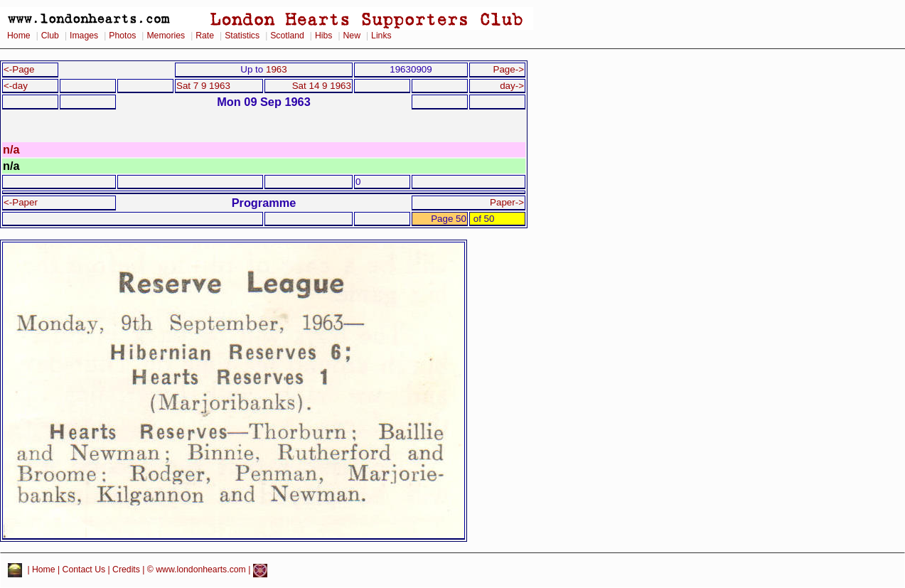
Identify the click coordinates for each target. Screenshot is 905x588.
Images (84, 36)
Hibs (323, 36)
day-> (512, 86)
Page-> (508, 69)
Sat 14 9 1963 (322, 86)
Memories (166, 36)
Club (50, 36)
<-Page (19, 69)
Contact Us (84, 570)
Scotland (287, 36)
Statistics (242, 36)
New (352, 36)
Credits (126, 570)
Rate (205, 36)
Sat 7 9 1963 (203, 86)
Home (19, 36)
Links (381, 36)
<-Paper (21, 202)
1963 (277, 69)
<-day (16, 86)
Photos (122, 36)
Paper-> (507, 202)
